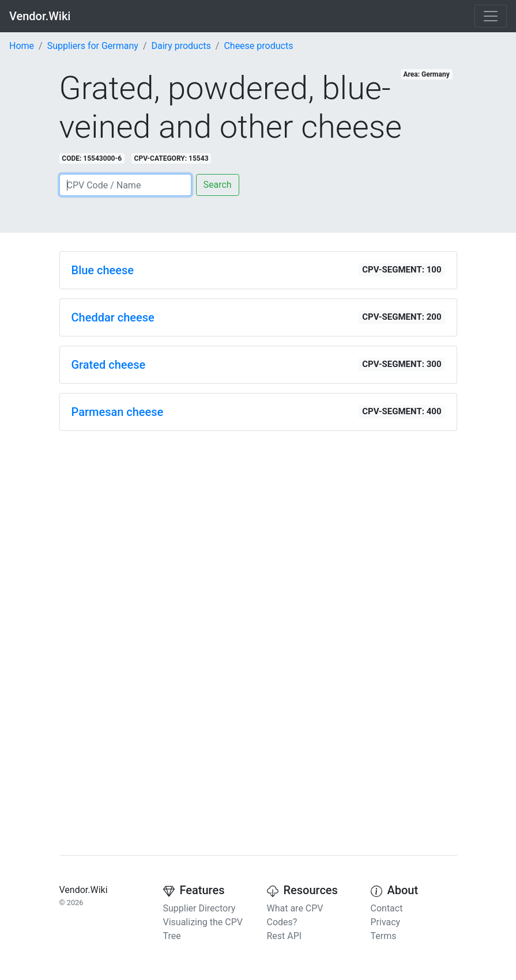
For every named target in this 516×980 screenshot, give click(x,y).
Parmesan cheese (118, 412)
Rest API (285, 936)
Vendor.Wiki (40, 16)
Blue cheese (103, 270)
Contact (387, 908)
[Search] (125, 185)
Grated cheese (109, 365)
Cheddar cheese (113, 317)
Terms (384, 936)
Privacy (386, 922)
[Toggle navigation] (491, 16)
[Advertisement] (258, 521)
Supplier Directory (199, 908)
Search (218, 185)
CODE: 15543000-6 (92, 158)
